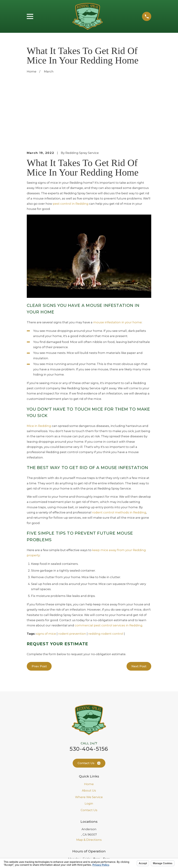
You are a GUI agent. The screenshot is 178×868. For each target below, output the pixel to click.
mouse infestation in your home (117, 263)
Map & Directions (89, 781)
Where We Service (89, 738)
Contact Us (89, 704)
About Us (89, 731)
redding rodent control (106, 575)
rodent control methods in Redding (119, 453)
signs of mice (46, 575)
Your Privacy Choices (78, 856)
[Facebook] (93, 829)
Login (89, 744)
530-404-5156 (89, 690)
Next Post (139, 607)
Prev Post (39, 607)
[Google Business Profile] (85, 829)
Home (89, 725)
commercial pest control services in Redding (109, 566)
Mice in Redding (39, 367)
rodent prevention (72, 575)
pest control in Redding (71, 145)
